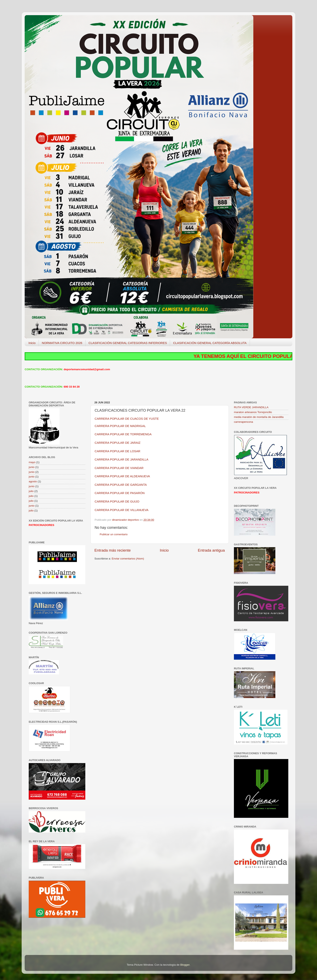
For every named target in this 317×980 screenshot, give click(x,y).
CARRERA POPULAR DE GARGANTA (121, 485)
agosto (33, 481)
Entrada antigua (211, 550)
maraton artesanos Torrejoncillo (253, 412)
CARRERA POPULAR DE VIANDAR (119, 468)
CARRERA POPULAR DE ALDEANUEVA (122, 476)
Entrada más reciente (113, 550)
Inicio (32, 343)
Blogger (185, 965)
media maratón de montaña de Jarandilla (259, 417)
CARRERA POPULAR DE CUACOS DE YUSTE (127, 419)
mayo (32, 462)
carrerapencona (244, 422)
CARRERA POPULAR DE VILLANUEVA (122, 510)
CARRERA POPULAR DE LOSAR (117, 451)
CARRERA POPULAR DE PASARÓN (120, 493)
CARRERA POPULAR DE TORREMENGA (123, 434)
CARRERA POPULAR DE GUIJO (117, 502)
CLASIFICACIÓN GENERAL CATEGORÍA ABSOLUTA (210, 343)
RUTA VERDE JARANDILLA (251, 407)
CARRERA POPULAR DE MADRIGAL (120, 426)
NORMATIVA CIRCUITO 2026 (62, 343)
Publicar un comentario (114, 534)
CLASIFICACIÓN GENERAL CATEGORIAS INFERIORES (128, 343)
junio (32, 467)
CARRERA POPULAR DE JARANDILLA (122, 460)
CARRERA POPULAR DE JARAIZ (118, 443)
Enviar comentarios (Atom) (128, 559)
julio (31, 491)
